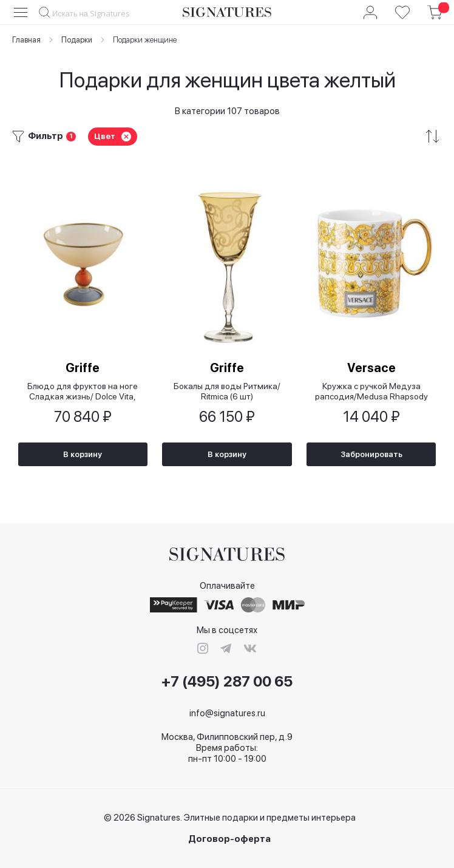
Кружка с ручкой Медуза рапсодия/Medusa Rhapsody (371, 391)
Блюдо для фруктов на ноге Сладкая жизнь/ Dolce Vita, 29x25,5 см (83, 391)
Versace (371, 368)
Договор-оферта (229, 839)
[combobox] (96, 13)
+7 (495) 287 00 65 (227, 682)
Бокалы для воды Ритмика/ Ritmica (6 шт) (227, 391)
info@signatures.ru (227, 713)
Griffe (83, 368)
